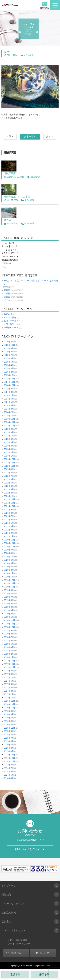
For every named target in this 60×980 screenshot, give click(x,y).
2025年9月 (9, 348)
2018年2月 (9, 654)
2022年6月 (9, 479)
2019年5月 (9, 604)
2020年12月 (9, 540)
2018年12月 (9, 620)
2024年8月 (9, 392)
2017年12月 (9, 661)
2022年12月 (9, 459)
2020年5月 (9, 563)
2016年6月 (9, 718)
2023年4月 (9, 446)
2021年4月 (9, 526)
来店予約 (44, 974)
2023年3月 (9, 449)
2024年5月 (9, 402)
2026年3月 (9, 342)
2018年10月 (9, 627)
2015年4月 (9, 748)
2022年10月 (9, 466)
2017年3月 (9, 691)
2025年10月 (9, 345)
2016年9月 (9, 711)
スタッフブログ (11, 321)
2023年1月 (9, 456)
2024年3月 (9, 409)
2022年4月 (9, 486)
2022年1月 (9, 496)
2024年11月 (9, 382)
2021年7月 (9, 516)
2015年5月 (9, 745)
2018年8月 (9, 634)
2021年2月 (9, 533)
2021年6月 (9, 520)
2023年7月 (9, 436)
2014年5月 (9, 775)
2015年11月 (9, 728)
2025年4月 (9, 365)
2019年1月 (9, 617)
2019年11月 (9, 583)
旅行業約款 (21, 940)
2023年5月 (9, 442)
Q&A (10, 940)
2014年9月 (9, 765)
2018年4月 (9, 647)
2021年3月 (9, 530)
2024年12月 (9, 379)
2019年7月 (9, 597)
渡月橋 (7, 220)
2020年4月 (9, 567)
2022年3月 (9, 489)
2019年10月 (9, 587)
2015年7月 (9, 738)
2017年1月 (9, 698)
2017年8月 (9, 674)
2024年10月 (9, 385)
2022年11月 (9, 463)
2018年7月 (9, 637)
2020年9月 (9, 550)
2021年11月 (9, 503)
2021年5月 (9, 523)
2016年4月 (9, 724)
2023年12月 (9, 419)
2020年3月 (9, 570)
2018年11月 (9, 624)
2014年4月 (9, 778)
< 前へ (10, 137)
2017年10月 (9, 667)
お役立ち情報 (9, 913)
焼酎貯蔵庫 (10, 173)
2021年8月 (9, 513)
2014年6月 (9, 771)
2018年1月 (9, 657)
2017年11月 (9, 664)
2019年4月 (9, 607)
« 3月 (4, 267)
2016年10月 (9, 708)
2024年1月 (9, 416)
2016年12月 (9, 701)
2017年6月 (9, 681)
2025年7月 (9, 355)
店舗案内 (6, 921)
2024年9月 (9, 389)
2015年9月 (9, 731)
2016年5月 (9, 721)
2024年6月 (9, 399)
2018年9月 (9, 630)
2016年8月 (9, 714)
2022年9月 (9, 469)
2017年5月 (9, 684)
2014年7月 (9, 768)
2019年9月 (9, 590)
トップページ (9, 886)
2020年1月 (9, 577)
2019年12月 (9, 580)
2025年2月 (9, 372)
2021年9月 (9, 510)
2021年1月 (9, 536)
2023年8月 (9, 432)
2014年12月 (9, 755)
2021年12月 (9, 499)
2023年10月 (9, 426)
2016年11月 (9, 704)
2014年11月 (9, 758)
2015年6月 (9, 741)
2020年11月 (9, 543)
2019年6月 (9, 600)
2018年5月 (9, 644)
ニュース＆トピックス (14, 930)
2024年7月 (9, 395)
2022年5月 (9, 483)
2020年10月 (9, 547)
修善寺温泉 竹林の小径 (17, 197)
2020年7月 (9, 557)
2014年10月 (9, 761)
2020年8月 (9, 553)
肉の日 (7, 297)
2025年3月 (9, 368)
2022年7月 (9, 476)
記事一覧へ (30, 137)
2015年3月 (9, 751)
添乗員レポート (11, 328)
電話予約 (15, 974)
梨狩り (7, 290)
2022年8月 (9, 473)
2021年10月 (9, 506)
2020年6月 (9, 560)
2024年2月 (9, 412)
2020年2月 (9, 573)
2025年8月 (9, 352)
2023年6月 (9, 439)
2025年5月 (9, 362)
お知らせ (8, 314)
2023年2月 (9, 452)
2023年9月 (9, 429)
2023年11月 (9, 422)
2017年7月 (9, 677)
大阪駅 (7, 293)
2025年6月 (9, 358)
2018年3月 (9, 651)
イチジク (8, 300)
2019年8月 (9, 594)
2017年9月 (9, 671)
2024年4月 (9, 405)
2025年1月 (9, 375)
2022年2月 (9, 493)
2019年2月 (9, 614)
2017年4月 (9, 687)
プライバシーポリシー (19, 944)
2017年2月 (9, 694)
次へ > (50, 137)
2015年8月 (9, 734)
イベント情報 (10, 318)
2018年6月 (9, 640)
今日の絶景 (29, 55)
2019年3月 (9, 610)
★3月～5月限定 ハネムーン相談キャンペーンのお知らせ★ (31, 282)
